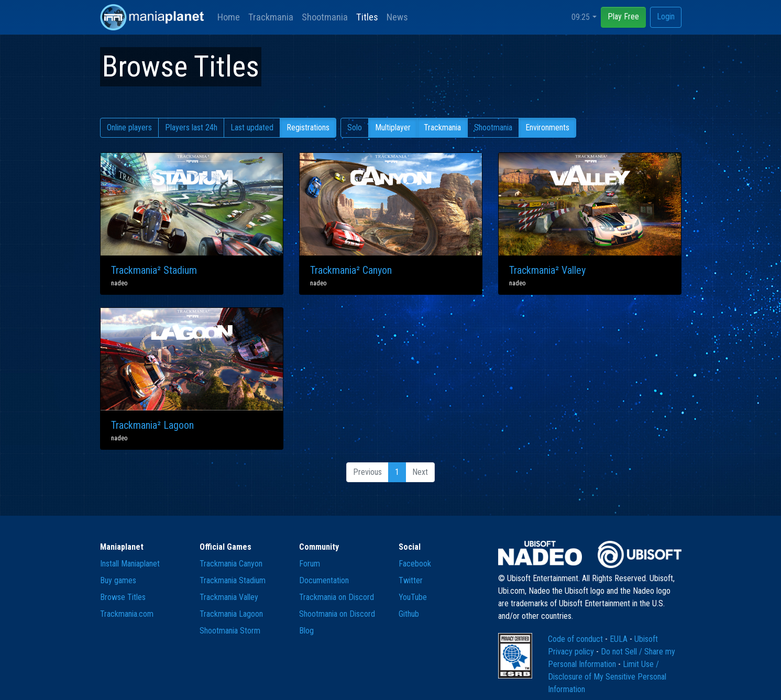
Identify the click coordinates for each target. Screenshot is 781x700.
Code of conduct (576, 639)
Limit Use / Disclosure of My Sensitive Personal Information (607, 677)
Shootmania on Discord (337, 614)
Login (666, 16)
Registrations (308, 127)
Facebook (415, 564)
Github (409, 614)
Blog (306, 631)
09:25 (581, 17)
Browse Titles (123, 597)
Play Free (623, 16)
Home (229, 17)
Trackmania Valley (229, 597)
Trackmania (271, 17)
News (397, 17)
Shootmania (325, 17)
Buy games (118, 580)
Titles (367, 17)
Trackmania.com (127, 614)
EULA (620, 639)
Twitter (411, 580)
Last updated (252, 127)
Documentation (324, 580)
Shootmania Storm (230, 631)
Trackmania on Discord (337, 597)
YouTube (413, 597)
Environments (547, 127)
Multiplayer (393, 127)
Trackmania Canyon (231, 564)
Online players (129, 127)
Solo (355, 127)
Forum (310, 564)
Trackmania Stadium (233, 580)
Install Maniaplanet (130, 564)
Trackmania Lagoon (231, 614)
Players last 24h (191, 127)
